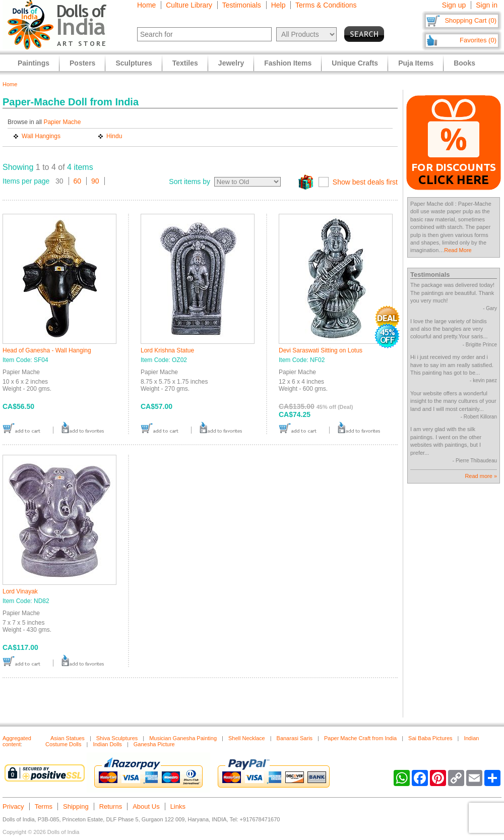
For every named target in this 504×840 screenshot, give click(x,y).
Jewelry (231, 63)
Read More (458, 250)
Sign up (454, 5)
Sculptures (134, 63)
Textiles (185, 63)
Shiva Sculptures (117, 738)
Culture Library (189, 5)
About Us (146, 806)
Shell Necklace (247, 738)
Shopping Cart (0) (470, 20)
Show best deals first (365, 182)
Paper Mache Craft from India (360, 738)
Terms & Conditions (326, 5)
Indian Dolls (107, 744)
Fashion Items (288, 63)
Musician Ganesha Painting (183, 738)
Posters (82, 63)
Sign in (487, 5)
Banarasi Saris (295, 738)
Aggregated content (17, 741)
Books (464, 63)
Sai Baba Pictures (430, 738)
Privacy (13, 806)
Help (278, 5)
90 (95, 181)
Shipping (76, 806)
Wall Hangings (41, 136)
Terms (44, 806)
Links (178, 806)
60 (78, 181)
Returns (111, 806)
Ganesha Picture (154, 744)
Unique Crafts (355, 63)
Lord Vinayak (20, 591)
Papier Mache (62, 122)
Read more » (481, 476)
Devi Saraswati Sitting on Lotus (321, 350)
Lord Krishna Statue (167, 350)
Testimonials (242, 5)
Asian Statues (68, 738)
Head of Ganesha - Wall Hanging (47, 350)
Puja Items (416, 63)
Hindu (114, 136)
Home (146, 5)
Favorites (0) (478, 40)
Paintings (34, 63)
